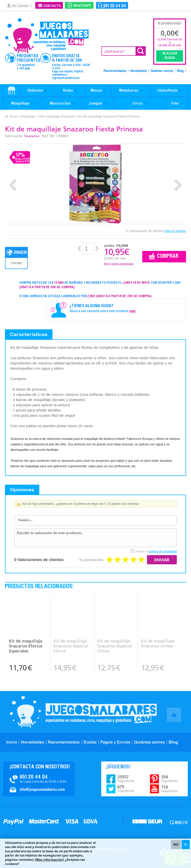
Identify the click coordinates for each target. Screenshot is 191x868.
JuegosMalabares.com (47, 36)
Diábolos (35, 90)
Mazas (96, 90)
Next (178, 185)
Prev (13, 185)
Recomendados (115, 71)
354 (169, 779)
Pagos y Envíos (115, 742)
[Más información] (49, 860)
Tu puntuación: (92, 560)
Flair (175, 103)
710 (169, 789)
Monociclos (60, 103)
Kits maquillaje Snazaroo (57, 116)
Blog (180, 71)
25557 (126, 779)
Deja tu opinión (175, 231)
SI (186, 844)
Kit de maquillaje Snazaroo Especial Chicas (115, 646)
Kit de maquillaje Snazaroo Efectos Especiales (26, 646)
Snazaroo (32, 136)
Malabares (129, 90)
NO (176, 844)
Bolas (68, 90)
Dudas (90, 742)
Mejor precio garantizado (119, 264)
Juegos (96, 103)
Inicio (13, 116)
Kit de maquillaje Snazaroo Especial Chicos (71, 646)
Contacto (52, 6)
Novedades (138, 71)
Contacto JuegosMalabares (39, 779)
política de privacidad (163, 551)
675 (126, 789)
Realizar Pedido (170, 56)
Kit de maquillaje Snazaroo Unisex (158, 643)
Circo (138, 103)
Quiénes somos (162, 71)
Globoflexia (167, 90)
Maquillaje (20, 103)
